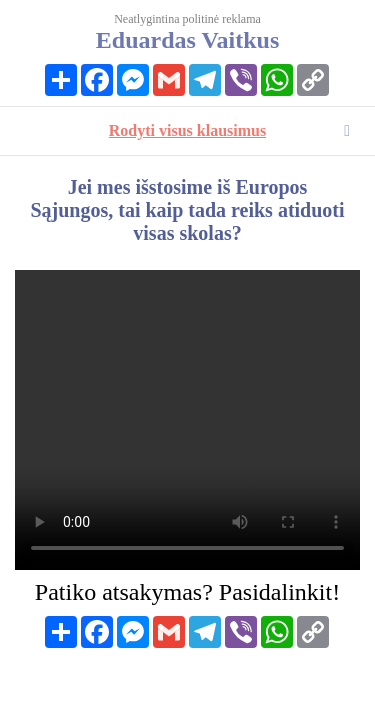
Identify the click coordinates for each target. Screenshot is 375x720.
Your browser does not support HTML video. (187, 420)
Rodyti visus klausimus (187, 130)
